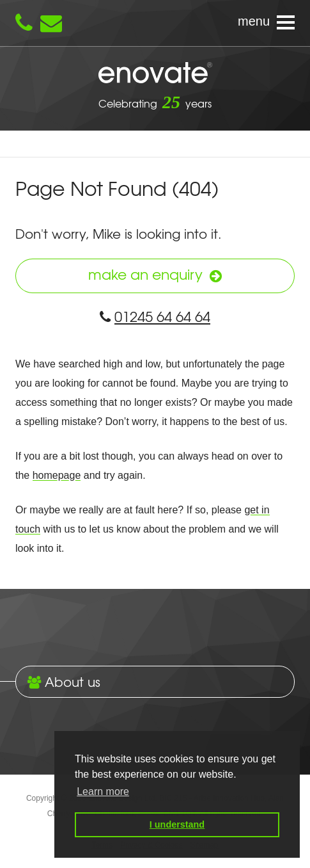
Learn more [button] (103, 792)
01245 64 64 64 (155, 316)
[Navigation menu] (155, 23)
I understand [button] (177, 824)
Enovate (155, 74)
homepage (57, 475)
